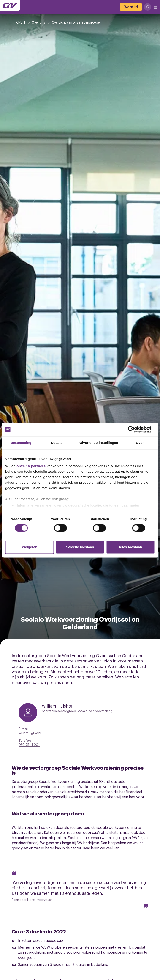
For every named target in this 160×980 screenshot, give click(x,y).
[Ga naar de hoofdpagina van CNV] (10, 5)
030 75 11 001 (29, 744)
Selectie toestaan (80, 547)
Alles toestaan (130, 547)
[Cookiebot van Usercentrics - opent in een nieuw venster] (135, 429)
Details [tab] (57, 443)
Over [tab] (140, 443)
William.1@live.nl (30, 733)
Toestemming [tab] (20, 443)
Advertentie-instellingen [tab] (98, 443)
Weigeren (30, 547)
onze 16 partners (31, 466)
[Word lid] (131, 7)
